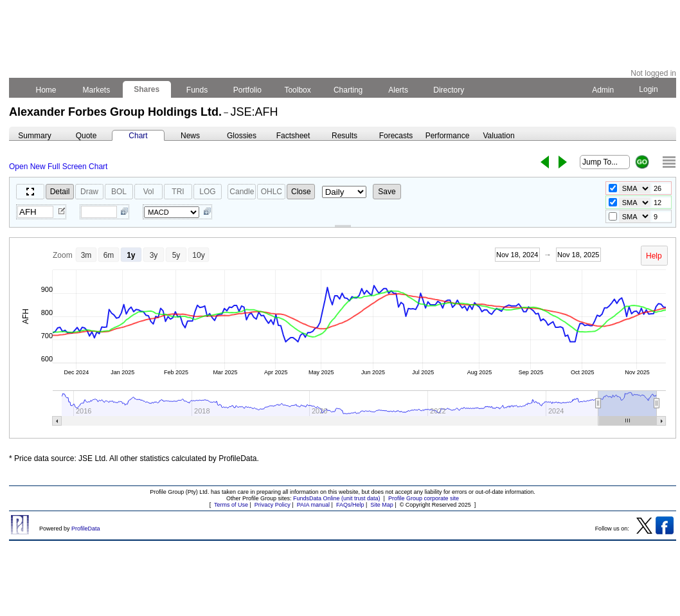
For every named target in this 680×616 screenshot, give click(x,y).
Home (46, 90)
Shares (147, 89)
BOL (119, 192)
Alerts (399, 90)
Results (344, 136)
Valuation (498, 136)
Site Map (382, 505)
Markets (96, 90)
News (190, 136)
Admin (603, 90)
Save (387, 192)
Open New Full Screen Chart (58, 167)
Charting (348, 90)
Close (301, 192)
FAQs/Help (350, 505)
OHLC (272, 192)
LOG (207, 192)
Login (649, 89)
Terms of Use (231, 505)
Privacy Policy (273, 505)
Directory (449, 90)
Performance (448, 136)
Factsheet (293, 136)
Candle (242, 192)
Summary (34, 136)
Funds (197, 90)
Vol (149, 192)
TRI (178, 192)
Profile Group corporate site (424, 498)
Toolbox (298, 90)
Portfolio (248, 90)
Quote (86, 136)
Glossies (242, 136)
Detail (60, 192)
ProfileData (86, 529)
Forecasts (396, 136)
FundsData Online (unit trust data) (337, 498)
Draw (89, 192)
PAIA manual (313, 505)
